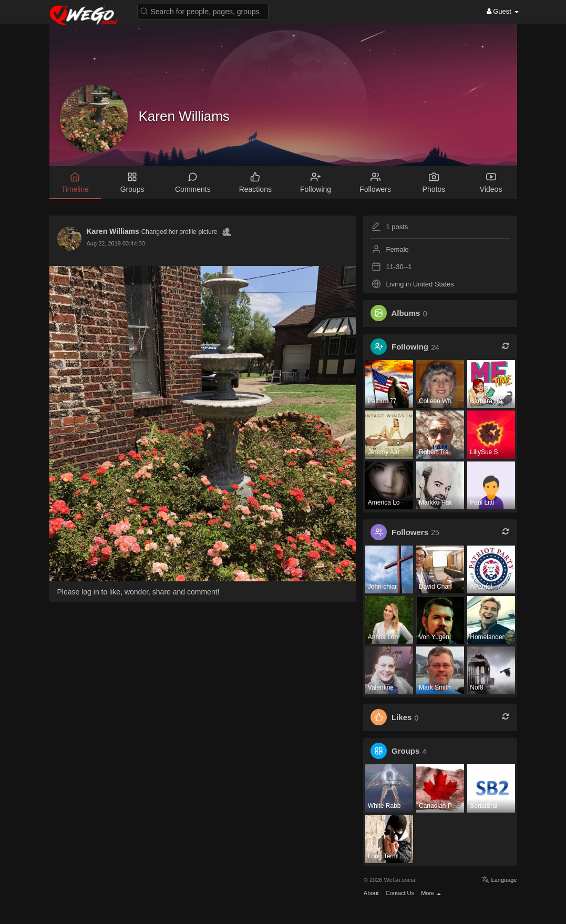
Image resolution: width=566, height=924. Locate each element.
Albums (405, 314)
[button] (203, 11)
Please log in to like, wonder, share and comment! (138, 592)
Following (410, 347)
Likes (402, 718)
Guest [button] (503, 11)
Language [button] (499, 880)
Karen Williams (184, 116)
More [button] (431, 893)
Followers (410, 532)
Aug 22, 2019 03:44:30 (116, 243)
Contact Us (400, 893)
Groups (405, 751)
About (371, 893)
